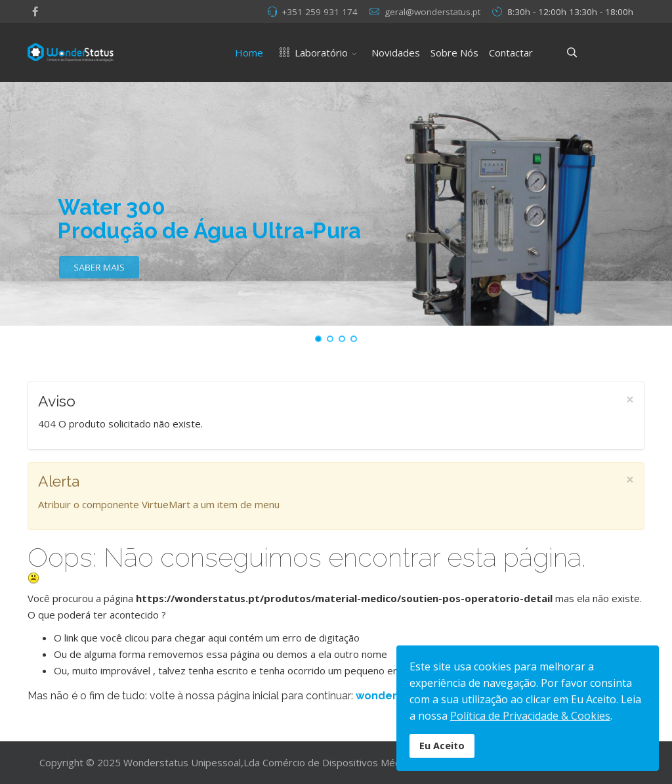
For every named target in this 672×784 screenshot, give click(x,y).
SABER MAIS (99, 274)
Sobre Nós (454, 53)
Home (249, 53)
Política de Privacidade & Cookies (530, 716)
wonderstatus (393, 696)
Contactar (511, 53)
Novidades (396, 53)
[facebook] (35, 11)
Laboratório (311, 53)
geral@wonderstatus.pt (432, 12)
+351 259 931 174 (320, 12)
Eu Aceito (442, 746)
